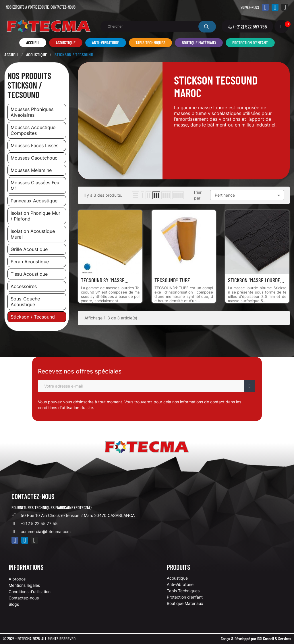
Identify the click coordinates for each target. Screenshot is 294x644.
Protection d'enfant (185, 597)
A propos (17, 579)
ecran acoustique (30, 262)
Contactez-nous (24, 598)
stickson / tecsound (33, 317)
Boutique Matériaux (185, 603)
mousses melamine (31, 170)
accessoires (24, 286)
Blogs (14, 604)
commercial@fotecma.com (46, 531)
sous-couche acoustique (25, 302)
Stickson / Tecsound (25, 90)
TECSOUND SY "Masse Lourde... (103, 280)
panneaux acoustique (34, 201)
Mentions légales (24, 585)
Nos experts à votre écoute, (41, 7)
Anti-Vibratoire (180, 584)
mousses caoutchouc (34, 158)
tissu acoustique (29, 274)
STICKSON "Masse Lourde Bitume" (254, 280)
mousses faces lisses (34, 145)
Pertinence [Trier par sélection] (248, 195)
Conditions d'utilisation (30, 592)
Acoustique (177, 578)
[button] (247, 26)
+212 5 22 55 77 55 (39, 523)
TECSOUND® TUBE (172, 280)
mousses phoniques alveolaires (32, 112)
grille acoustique (29, 249)
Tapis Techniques (183, 591)
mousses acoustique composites (33, 130)
